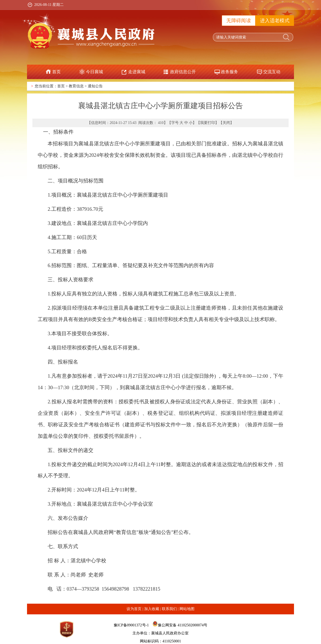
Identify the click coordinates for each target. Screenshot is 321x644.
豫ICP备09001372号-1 (131, 625)
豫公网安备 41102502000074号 (183, 625)
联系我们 (169, 609)
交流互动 (272, 72)
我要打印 (208, 123)
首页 (56, 72)
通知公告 (95, 86)
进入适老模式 (275, 21)
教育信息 (76, 86)
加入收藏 (152, 609)
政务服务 (230, 72)
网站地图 (187, 609)
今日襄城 (94, 72)
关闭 (226, 123)
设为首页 (134, 609)
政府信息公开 (183, 72)
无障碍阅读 (239, 21)
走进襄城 (137, 72)
